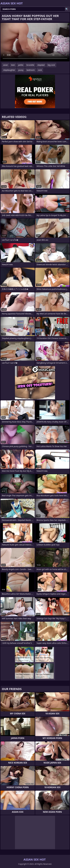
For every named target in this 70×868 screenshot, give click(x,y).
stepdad (41, 65)
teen (13, 65)
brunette (30, 65)
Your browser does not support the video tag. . (35, 42)
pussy (21, 70)
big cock (51, 65)
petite (21, 65)
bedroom (31, 70)
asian (6, 65)
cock (40, 70)
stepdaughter (9, 70)
